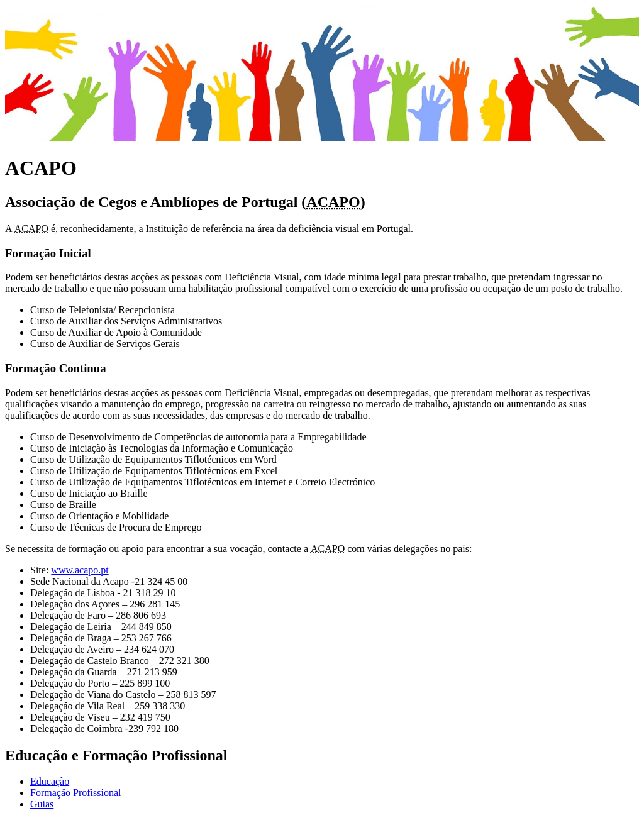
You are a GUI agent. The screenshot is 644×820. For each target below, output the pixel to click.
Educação (50, 781)
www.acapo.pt (80, 570)
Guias (42, 804)
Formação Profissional (75, 793)
